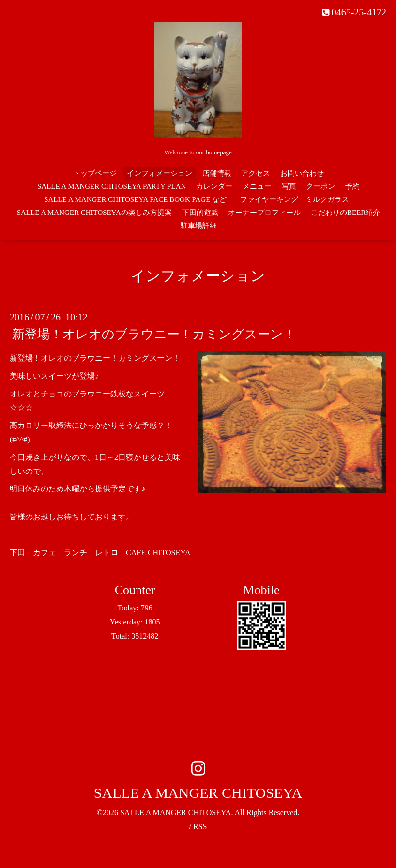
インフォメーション (160, 173)
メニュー (257, 186)
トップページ (95, 173)
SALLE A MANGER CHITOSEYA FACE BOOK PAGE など (135, 199)
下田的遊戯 (200, 213)
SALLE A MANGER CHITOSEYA (198, 793)
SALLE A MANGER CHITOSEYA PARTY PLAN (112, 186)
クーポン (320, 186)
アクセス (256, 173)
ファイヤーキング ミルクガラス (298, 199)
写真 (289, 186)
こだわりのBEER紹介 (345, 213)
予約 (352, 186)
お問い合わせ (302, 173)
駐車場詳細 (199, 226)
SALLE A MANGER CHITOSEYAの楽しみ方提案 (94, 213)
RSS (200, 827)
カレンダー (214, 186)
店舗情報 (217, 173)
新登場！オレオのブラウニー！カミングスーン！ (154, 334)
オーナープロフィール (264, 213)
